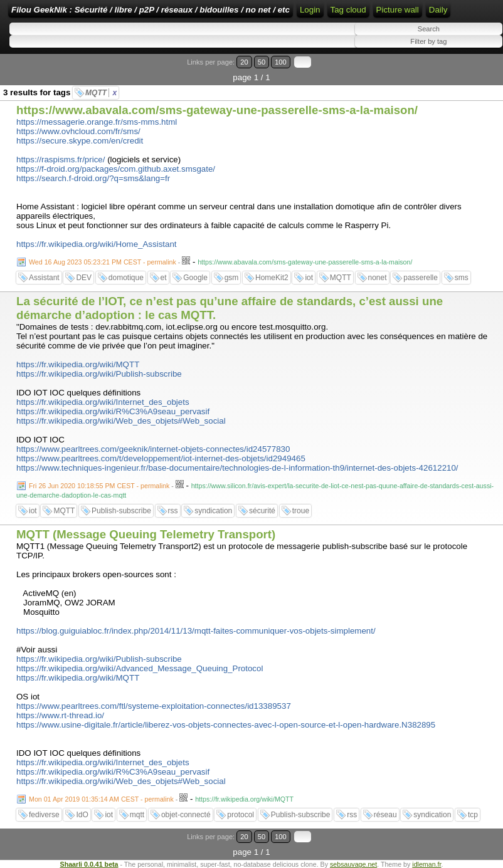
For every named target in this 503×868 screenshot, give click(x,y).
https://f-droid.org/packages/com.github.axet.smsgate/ (116, 169)
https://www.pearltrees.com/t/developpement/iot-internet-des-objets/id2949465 (161, 458)
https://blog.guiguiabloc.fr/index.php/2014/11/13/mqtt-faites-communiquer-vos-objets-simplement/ (196, 631)
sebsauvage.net (353, 864)
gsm (232, 278)
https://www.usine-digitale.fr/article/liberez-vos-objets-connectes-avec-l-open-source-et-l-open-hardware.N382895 (226, 725)
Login (310, 10)
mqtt (137, 815)
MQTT (101, 93)
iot (309, 278)
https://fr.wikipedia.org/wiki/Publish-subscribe (99, 374)
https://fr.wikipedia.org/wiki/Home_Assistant (97, 244)
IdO (82, 815)
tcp (473, 815)
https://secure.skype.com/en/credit (80, 141)
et (164, 278)
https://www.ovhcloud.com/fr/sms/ (78, 131)
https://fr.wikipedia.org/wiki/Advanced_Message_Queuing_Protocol (140, 668)
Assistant (44, 278)
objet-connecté (186, 815)
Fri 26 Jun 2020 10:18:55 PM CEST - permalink (99, 486)
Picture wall (398, 10)
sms (462, 278)
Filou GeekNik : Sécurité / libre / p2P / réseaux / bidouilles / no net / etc (151, 10)
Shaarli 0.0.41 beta (89, 864)
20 (244, 62)
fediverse (44, 815)
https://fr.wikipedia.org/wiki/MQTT (78, 364)
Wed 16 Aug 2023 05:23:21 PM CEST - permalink (103, 262)
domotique (126, 278)
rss (173, 511)
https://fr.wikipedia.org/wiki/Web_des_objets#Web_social (121, 421)
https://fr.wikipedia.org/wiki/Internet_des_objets (103, 402)
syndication (213, 511)
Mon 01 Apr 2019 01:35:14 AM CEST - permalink (101, 799)
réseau (385, 815)
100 (281, 62)
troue (301, 511)
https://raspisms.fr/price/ (61, 159)
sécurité (262, 511)
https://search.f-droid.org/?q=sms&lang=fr (93, 178)
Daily (438, 10)
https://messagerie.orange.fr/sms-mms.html (97, 122)
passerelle (421, 278)
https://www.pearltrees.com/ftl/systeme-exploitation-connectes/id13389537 (154, 706)
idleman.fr (426, 864)
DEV (84, 278)
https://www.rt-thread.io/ (60, 715)
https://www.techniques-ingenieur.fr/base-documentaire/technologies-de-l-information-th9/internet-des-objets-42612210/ (237, 468)
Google (195, 278)
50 (262, 62)
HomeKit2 (272, 278)
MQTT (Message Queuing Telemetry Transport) (146, 534)
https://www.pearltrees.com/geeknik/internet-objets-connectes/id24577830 (153, 449)
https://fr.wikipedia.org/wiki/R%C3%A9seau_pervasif (113, 411)
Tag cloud (348, 10)
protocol (241, 815)
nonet (378, 278)
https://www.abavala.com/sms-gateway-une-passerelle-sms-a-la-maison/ (217, 110)
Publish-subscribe (121, 511)
